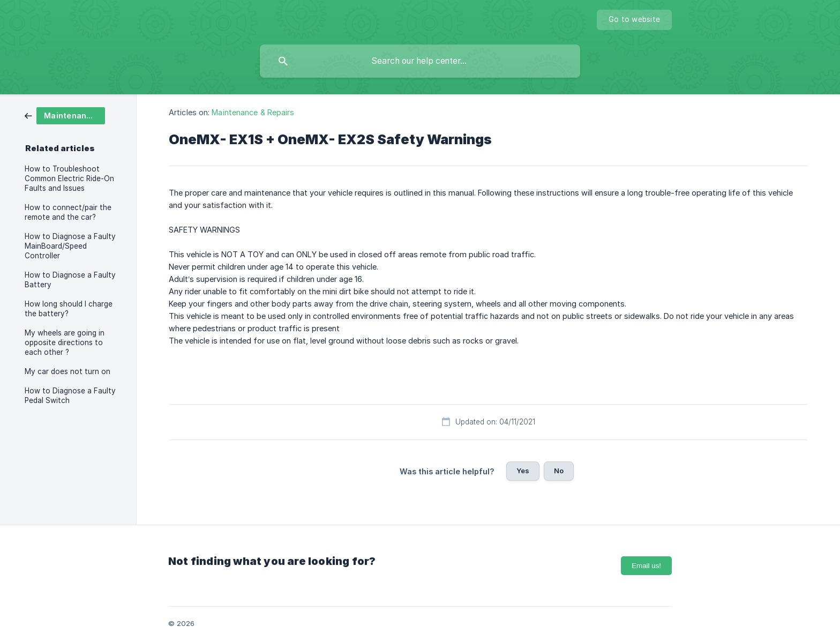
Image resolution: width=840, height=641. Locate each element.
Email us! (646, 566)
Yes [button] (523, 471)
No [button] (559, 471)
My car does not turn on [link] (67, 371)
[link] (65, 115)
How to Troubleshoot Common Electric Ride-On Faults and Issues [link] (69, 178)
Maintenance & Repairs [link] (253, 112)
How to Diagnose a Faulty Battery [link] (70, 280)
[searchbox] (420, 61)
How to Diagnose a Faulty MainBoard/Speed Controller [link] (70, 246)
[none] (634, 20)
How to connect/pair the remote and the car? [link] (68, 212)
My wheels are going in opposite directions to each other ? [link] (65, 342)
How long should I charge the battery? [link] (69, 309)
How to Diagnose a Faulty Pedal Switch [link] (70, 396)
